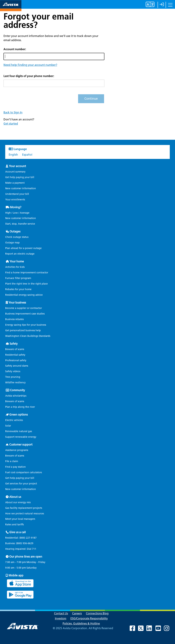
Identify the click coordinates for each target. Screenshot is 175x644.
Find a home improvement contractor (27, 273)
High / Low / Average (17, 213)
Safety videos (13, 371)
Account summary (15, 172)
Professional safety (16, 360)
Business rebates (14, 319)
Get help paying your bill (20, 177)
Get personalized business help (23, 330)
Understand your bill (17, 194)
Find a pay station (16, 467)
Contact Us (61, 613)
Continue (91, 99)
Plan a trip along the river (20, 407)
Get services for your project (21, 484)
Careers (77, 613)
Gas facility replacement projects (24, 508)
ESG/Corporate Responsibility (89, 618)
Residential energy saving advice (24, 295)
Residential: (23, 538)
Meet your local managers (20, 519)
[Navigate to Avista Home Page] (11, 8)
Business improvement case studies (25, 314)
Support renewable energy (21, 437)
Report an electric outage (20, 254)
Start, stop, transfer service (20, 224)
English (13, 155)
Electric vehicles (14, 420)
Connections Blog (97, 613)
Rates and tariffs (14, 525)
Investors (61, 618)
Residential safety (15, 355)
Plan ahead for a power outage (23, 248)
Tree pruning (13, 377)
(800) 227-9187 (28, 538)
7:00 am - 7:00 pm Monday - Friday (25, 562)
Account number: (15, 49)
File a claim (12, 461)
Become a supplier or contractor (24, 308)
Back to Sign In (13, 112)
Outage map (12, 243)
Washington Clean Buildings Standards (28, 336)
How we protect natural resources (25, 514)
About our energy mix (18, 502)
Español (27, 155)
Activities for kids (15, 267)
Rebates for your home (18, 289)
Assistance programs (17, 450)
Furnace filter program (18, 278)
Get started (11, 124)
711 (34, 549)
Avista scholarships (16, 396)
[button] (30, 65)
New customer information (21, 188)
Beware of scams (15, 349)
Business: (21, 543)
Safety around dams (17, 366)
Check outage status (17, 237)
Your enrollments (15, 200)
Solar (8, 426)
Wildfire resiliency (15, 383)
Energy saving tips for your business (26, 325)
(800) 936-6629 (24, 543)
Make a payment (15, 183)
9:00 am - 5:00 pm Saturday (21, 568)
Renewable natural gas (19, 431)
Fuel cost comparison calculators (24, 472)
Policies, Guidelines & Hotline (81, 624)
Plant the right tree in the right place (26, 284)
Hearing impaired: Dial (22, 549)
